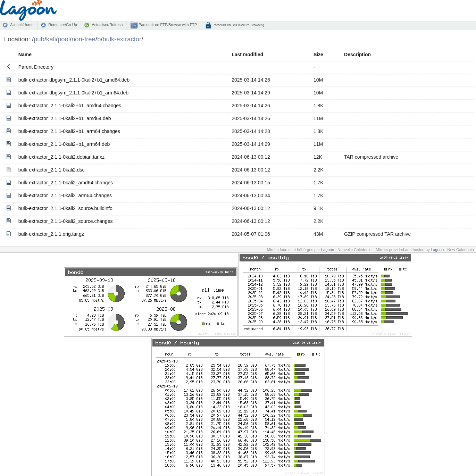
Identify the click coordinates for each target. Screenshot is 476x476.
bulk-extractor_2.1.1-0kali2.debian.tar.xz (61, 157)
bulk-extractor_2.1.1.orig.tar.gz (51, 234)
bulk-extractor (122, 39)
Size (318, 55)
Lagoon (328, 250)
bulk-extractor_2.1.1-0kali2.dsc (52, 170)
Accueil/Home (22, 25)
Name (25, 55)
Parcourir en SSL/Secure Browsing (238, 25)
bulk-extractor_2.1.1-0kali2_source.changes (66, 221)
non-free (83, 39)
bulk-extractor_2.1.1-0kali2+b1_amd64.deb (65, 118)
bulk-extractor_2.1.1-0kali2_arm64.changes (65, 195)
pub (39, 39)
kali (51, 39)
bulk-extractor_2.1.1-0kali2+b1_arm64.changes (69, 131)
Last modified (247, 55)
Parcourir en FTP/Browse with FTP (167, 25)
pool (64, 39)
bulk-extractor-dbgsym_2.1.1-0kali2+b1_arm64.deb (73, 93)
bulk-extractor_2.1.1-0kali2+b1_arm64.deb (64, 144)
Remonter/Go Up (62, 25)
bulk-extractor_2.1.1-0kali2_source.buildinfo (65, 208)
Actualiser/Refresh (107, 25)
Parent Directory (36, 67)
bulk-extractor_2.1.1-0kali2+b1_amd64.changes (70, 106)
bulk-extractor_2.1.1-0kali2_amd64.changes (66, 183)
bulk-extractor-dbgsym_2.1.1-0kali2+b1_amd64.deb (74, 80)
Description (357, 55)
